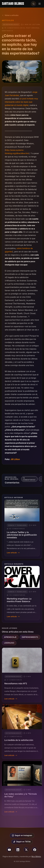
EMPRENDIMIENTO (30, 637)
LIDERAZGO (9, 643)
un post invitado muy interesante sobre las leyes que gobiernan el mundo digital (21, 102)
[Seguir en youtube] (9, 850)
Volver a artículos (10, 15)
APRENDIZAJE (10, 637)
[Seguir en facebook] (35, 850)
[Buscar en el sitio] (33, 4)
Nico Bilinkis (36, 856)
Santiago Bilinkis (13, 4)
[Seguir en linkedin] (18, 850)
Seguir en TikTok (22, 842)
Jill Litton (15, 459)
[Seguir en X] (26, 850)
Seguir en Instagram (22, 835)
